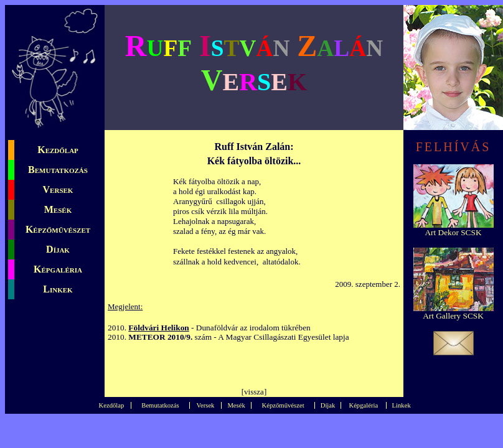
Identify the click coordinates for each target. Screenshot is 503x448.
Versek (58, 189)
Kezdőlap (58, 150)
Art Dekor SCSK (453, 232)
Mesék (58, 209)
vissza (254, 392)
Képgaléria (58, 269)
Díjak (58, 249)
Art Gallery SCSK (453, 316)
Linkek (58, 289)
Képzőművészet (58, 229)
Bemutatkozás (58, 170)
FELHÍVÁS (454, 147)
